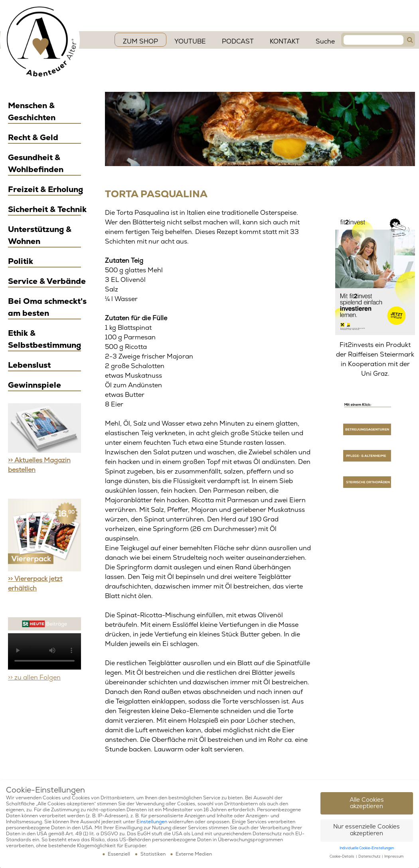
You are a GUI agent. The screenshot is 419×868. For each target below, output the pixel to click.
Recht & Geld (33, 138)
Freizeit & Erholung (45, 189)
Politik (21, 261)
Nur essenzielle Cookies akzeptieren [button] (367, 830)
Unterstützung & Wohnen (40, 235)
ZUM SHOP (140, 42)
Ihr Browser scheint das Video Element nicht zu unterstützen (44, 651)
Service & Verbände (47, 281)
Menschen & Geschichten (32, 112)
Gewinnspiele (35, 385)
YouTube (190, 42)
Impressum (394, 857)
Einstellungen (152, 822)
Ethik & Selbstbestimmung (44, 339)
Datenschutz (370, 857)
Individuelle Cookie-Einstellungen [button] (367, 848)
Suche (325, 42)
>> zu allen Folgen (34, 678)
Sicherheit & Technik (47, 209)
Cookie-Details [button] (342, 857)
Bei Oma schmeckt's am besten (47, 307)
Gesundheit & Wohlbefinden (36, 163)
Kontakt (285, 42)
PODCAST (238, 42)
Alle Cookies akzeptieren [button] (367, 803)
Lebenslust (29, 365)
